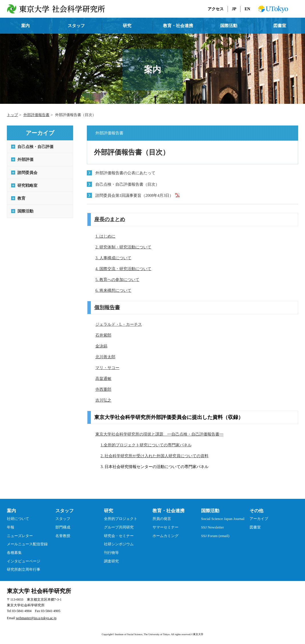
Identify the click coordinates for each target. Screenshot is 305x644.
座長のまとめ (110, 219)
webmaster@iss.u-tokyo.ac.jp (36, 618)
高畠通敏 (103, 378)
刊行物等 (111, 553)
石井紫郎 (103, 335)
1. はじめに (105, 236)
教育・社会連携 (178, 26)
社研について (18, 519)
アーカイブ (259, 519)
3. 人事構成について (113, 258)
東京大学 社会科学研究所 (39, 591)
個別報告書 (107, 307)
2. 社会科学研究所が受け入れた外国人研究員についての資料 (154, 456)
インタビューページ (24, 561)
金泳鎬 (101, 346)
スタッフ (76, 26)
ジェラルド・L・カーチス (119, 324)
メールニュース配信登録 (27, 544)
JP (234, 9)
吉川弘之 (103, 400)
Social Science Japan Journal (223, 519)
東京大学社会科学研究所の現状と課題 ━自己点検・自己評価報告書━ (159, 434)
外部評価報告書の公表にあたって (125, 173)
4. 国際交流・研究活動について (123, 269)
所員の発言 (162, 519)
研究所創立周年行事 (24, 569)
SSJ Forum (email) (215, 536)
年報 (11, 527)
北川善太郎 (105, 357)
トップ (12, 115)
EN (247, 9)
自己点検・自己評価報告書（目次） (127, 184)
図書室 (280, 26)
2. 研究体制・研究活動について (123, 247)
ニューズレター (20, 536)
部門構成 (63, 527)
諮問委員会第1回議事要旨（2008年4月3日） (134, 195)
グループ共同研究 (119, 527)
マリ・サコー (107, 368)
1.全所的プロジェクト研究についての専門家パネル (146, 445)
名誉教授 (63, 536)
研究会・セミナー (119, 536)
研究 (127, 26)
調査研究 (111, 561)
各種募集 (14, 553)
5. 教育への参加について (117, 280)
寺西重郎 (103, 389)
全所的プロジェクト (121, 519)
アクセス (216, 9)
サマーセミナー (165, 527)
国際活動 (229, 26)
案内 (25, 26)
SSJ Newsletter (212, 527)
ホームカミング (165, 536)
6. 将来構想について (113, 290)
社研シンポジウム (119, 544)
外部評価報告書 (36, 115)
